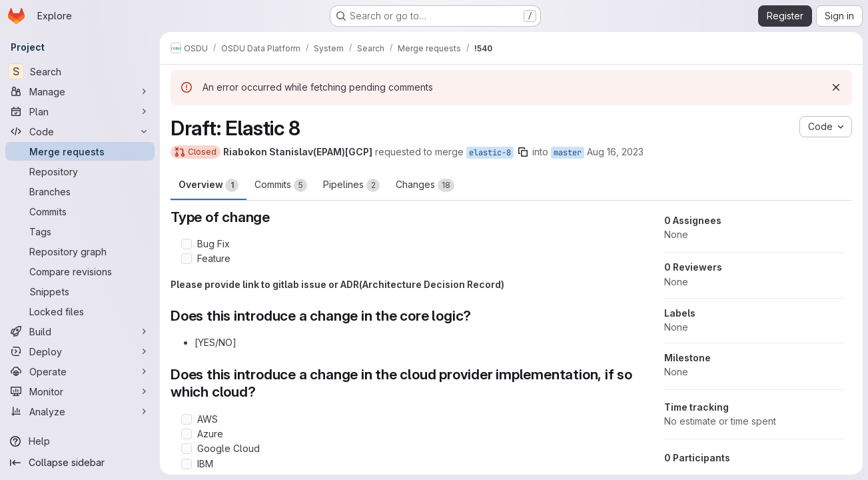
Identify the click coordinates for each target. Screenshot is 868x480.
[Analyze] (80, 411)
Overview (209, 185)
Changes (425, 185)
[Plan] (80, 111)
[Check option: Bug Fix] (187, 244)
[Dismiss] (836, 87)
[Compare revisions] (80, 271)
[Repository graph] (80, 251)
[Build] (80, 331)
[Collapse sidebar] (80, 463)
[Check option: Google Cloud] (187, 449)
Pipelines (351, 185)
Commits (281, 185)
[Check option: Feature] (187, 259)
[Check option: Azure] (187, 434)
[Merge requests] (80, 151)
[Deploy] (80, 351)
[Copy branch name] (523, 152)
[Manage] (80, 91)
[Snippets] (80, 291)
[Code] (80, 131)
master (568, 153)
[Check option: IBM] (187, 464)
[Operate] (80, 371)
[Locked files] (80, 311)
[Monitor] (80, 391)
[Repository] (80, 171)
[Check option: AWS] (187, 419)
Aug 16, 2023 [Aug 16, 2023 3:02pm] (615, 152)
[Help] (80, 441)
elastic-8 (490, 153)
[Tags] (80, 231)
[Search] (80, 71)
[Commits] (80, 211)
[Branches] (80, 191)
